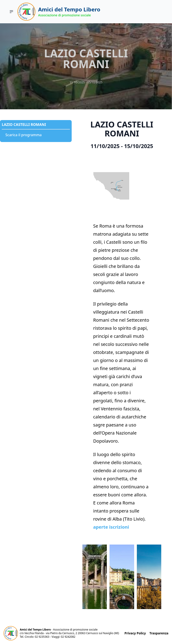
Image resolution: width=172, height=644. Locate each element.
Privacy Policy (135, 633)
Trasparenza (159, 633)
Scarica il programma (24, 135)
